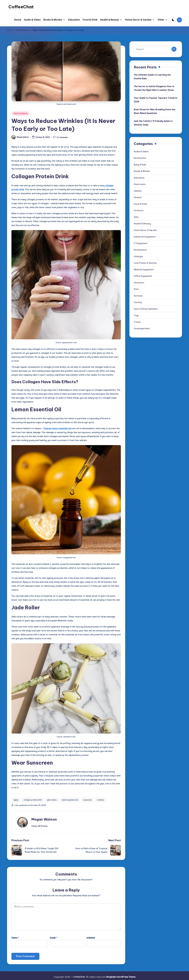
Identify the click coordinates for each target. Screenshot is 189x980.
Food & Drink (140, 204)
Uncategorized (142, 328)
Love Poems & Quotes (145, 263)
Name (15, 938)
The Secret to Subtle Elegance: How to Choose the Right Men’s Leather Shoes (154, 88)
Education (139, 178)
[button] (39, 826)
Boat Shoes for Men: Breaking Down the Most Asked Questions (154, 111)
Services (138, 296)
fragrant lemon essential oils (58, 428)
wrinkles (100, 800)
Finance (138, 197)
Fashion (138, 191)
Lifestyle (138, 256)
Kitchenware (140, 250)
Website (91, 938)
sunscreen (88, 800)
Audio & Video (141, 151)
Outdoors (139, 283)
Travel (137, 322)
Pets (136, 289)
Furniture (139, 210)
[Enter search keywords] (156, 49)
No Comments (60, 137)
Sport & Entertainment (146, 309)
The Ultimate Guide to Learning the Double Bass (152, 77)
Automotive (140, 158)
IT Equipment (141, 243)
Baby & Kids (140, 165)
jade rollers (52, 800)
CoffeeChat (21, 7)
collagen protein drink (33, 800)
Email (54, 938)
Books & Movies (142, 171)
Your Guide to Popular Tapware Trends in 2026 (155, 100)
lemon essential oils (70, 800)
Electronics (140, 184)
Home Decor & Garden (145, 230)
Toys (136, 315)
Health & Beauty (21, 113)
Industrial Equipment (145, 237)
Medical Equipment (144, 269)
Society (138, 302)
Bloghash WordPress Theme (121, 977)
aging (16, 800)
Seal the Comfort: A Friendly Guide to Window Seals (153, 123)
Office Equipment (143, 276)
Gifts (136, 217)
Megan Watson (44, 819)
